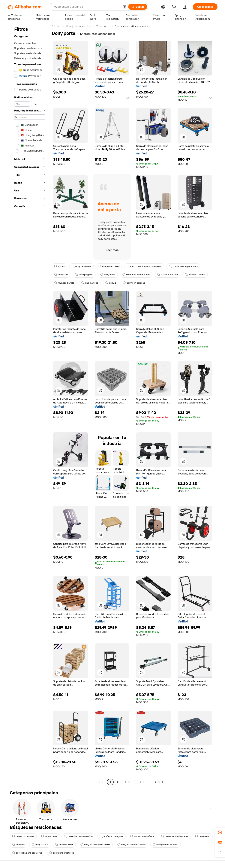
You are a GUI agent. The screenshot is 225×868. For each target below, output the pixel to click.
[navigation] (28, 405)
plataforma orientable (175, 836)
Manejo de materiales (78, 26)
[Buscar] (138, 7)
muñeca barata (64, 283)
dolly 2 (111, 283)
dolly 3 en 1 (203, 836)
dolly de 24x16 (64, 845)
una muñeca (90, 283)
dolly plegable (84, 275)
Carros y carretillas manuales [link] (132, 26)
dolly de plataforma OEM (95, 845)
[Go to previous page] (103, 782)
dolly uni (18, 845)
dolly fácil (61, 275)
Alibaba (56, 26)
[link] (220, 832)
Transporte (103, 26)
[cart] (175, 7)
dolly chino (108, 275)
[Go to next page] (163, 782)
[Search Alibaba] (86, 7)
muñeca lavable (195, 275)
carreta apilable (167, 275)
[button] (124, 7)
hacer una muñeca (142, 836)
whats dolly (49, 836)
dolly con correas (134, 283)
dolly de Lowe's (81, 266)
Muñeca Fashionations (136, 275)
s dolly (59, 266)
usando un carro (109, 266)
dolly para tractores (61, 853)
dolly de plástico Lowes (131, 845)
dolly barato (40, 845)
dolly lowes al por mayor (183, 266)
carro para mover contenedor (144, 266)
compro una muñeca (165, 845)
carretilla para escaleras (27, 853)
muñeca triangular (111, 836)
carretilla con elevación (78, 836)
